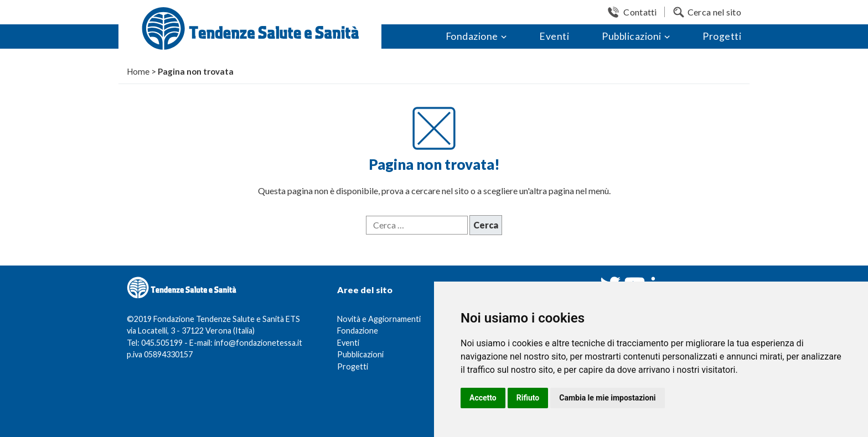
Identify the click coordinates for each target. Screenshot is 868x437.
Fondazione (472, 36)
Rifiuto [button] (528, 398)
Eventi (554, 36)
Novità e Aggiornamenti (379, 319)
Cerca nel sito (714, 12)
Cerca (486, 225)
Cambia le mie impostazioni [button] (607, 398)
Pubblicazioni (632, 36)
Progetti (722, 36)
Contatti (640, 12)
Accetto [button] (483, 398)
